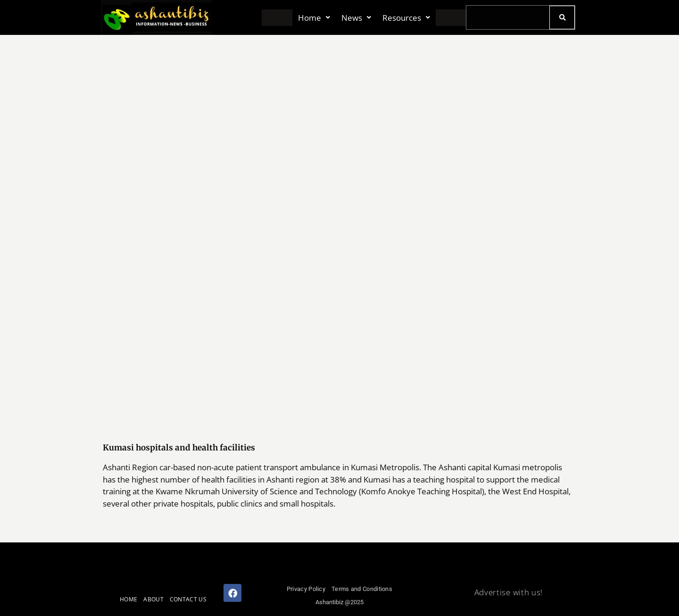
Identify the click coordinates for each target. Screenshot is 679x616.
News (356, 18)
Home (314, 18)
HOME (128, 599)
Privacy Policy (306, 589)
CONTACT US (188, 599)
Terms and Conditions (362, 589)
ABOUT (153, 599)
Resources (406, 18)
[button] (314, 18)
